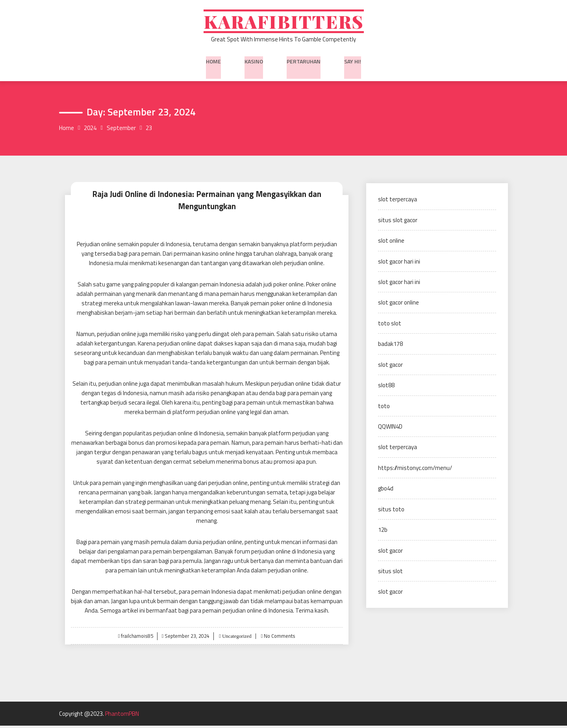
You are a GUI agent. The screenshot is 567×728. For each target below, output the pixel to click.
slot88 (386, 388)
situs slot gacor (398, 223)
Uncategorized (236, 638)
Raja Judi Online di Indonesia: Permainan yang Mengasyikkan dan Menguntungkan (207, 203)
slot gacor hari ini (399, 265)
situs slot (390, 574)
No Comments (281, 638)
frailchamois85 (136, 638)
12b (383, 533)
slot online (391, 244)
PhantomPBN (122, 716)
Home (213, 63)
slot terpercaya (397, 202)
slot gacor (390, 368)
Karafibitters (283, 23)
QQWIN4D (390, 430)
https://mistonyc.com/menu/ (415, 471)
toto (384, 409)
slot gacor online (398, 305)
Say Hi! (353, 63)
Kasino (254, 63)
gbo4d (386, 491)
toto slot (390, 326)
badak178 (390, 347)
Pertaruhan (304, 63)
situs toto (391, 512)
